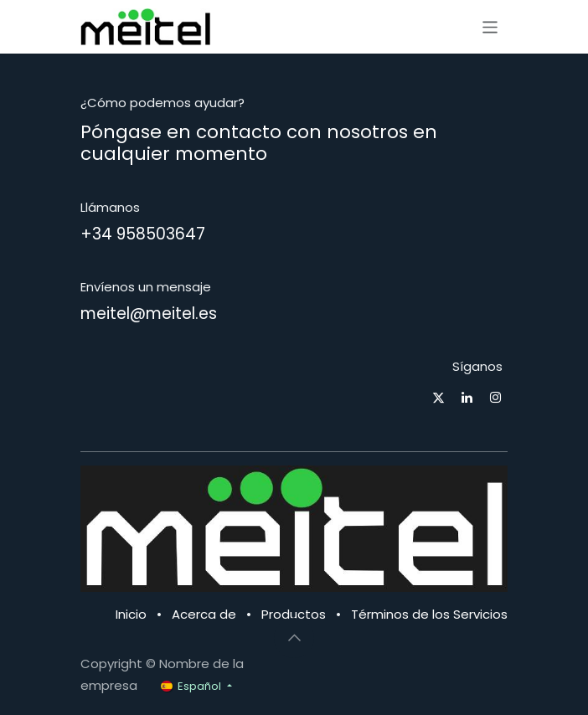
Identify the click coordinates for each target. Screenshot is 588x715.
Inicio (131, 614)
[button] (294, 638)
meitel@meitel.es (149, 314)
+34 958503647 (143, 234)
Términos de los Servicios (429, 614)
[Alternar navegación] (490, 26)
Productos (294, 614)
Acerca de (204, 614)
